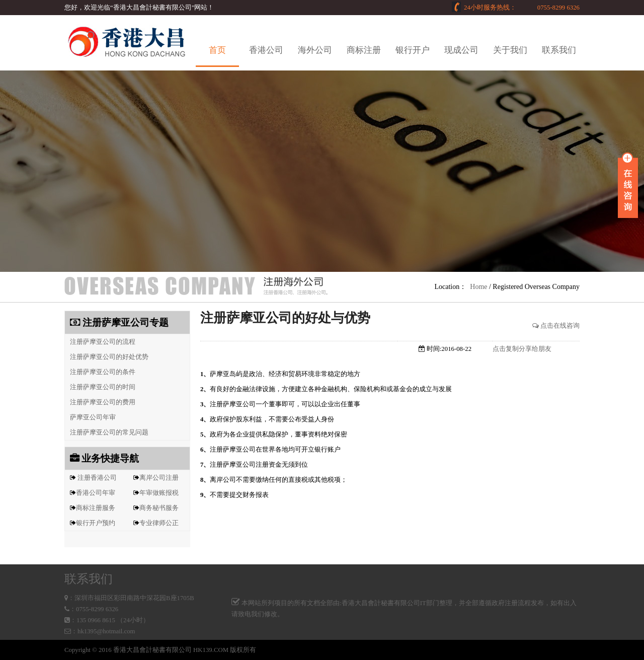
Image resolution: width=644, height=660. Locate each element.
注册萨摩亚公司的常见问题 (107, 432)
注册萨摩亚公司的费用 (100, 402)
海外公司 (315, 50)
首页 (217, 50)
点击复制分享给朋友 (522, 349)
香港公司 (266, 50)
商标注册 (364, 50)
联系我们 (559, 50)
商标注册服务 (96, 508)
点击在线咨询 (556, 326)
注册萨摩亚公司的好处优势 (107, 357)
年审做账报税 (159, 493)
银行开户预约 (96, 523)
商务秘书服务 (159, 508)
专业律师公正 (159, 523)
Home (478, 287)
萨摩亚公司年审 (90, 417)
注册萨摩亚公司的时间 (100, 387)
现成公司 (461, 50)
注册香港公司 (97, 478)
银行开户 (413, 50)
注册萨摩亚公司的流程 (100, 342)
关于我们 (510, 50)
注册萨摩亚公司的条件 (100, 372)
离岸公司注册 (159, 478)
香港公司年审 (96, 493)
